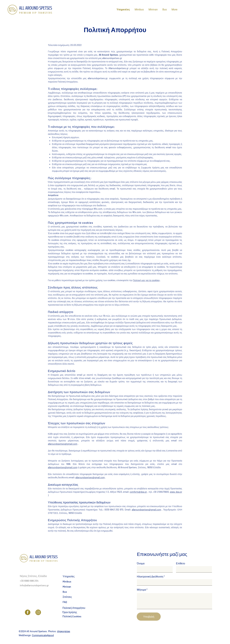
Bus (65, 592)
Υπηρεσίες (69, 576)
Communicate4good (43, 635)
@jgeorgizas (64, 631)
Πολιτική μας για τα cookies (146, 280)
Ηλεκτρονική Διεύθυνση (150, 577)
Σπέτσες (67, 597)
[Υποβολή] (149, 617)
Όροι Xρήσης (70, 612)
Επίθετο (180, 563)
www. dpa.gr (176, 492)
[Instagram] (38, 612)
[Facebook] (28, 612)
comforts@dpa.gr (138, 492)
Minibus (67, 581)
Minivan (67, 587)
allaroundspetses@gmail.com (63, 444)
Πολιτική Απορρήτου (74, 608)
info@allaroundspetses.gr (34, 585)
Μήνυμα (141, 590)
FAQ (65, 602)
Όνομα (141, 563)
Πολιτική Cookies (72, 616)
